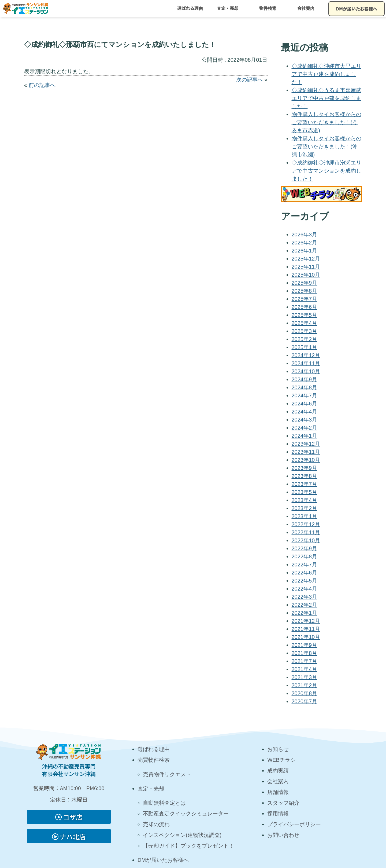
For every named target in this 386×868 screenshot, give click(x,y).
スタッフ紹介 (283, 803)
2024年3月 (305, 420)
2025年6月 (305, 307)
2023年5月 (305, 492)
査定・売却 (228, 8)
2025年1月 (305, 347)
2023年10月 (306, 460)
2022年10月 (306, 540)
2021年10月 (306, 637)
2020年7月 (305, 701)
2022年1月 (305, 613)
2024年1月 (305, 436)
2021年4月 (305, 669)
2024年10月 (306, 371)
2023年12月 (306, 444)
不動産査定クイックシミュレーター (186, 814)
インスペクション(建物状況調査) (182, 835)
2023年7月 (305, 484)
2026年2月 (305, 243)
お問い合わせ (283, 835)
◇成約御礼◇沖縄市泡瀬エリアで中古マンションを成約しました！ (326, 171)
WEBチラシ (281, 760)
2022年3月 (305, 597)
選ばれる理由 (190, 8)
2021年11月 (306, 629)
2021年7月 (305, 661)
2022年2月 (305, 605)
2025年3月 (305, 331)
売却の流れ (156, 824)
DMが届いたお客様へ (357, 9)
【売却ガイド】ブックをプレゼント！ (188, 846)
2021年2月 (305, 685)
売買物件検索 (154, 760)
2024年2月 (305, 428)
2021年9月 (305, 645)
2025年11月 (306, 267)
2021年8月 (305, 653)
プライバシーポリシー (294, 824)
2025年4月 (305, 323)
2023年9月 (305, 468)
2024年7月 (305, 395)
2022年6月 (305, 573)
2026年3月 (305, 235)
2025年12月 (306, 259)
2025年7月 (305, 299)
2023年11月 (306, 452)
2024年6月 (305, 404)
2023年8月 (305, 476)
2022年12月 (306, 524)
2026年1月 (305, 251)
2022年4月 (305, 589)
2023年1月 (305, 516)
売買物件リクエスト (167, 774)
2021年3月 (305, 677)
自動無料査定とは (164, 803)
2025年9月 (305, 283)
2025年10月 (306, 275)
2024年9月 (305, 379)
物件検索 (268, 8)
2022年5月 (305, 581)
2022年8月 (305, 556)
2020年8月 (305, 693)
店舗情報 (278, 792)
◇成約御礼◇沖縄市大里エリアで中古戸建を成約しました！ (326, 74)
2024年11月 (306, 363)
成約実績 (278, 771)
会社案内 (306, 8)
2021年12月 (306, 621)
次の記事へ (250, 80)
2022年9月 (305, 548)
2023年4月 (305, 500)
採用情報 (278, 814)
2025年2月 (305, 339)
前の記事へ (42, 85)
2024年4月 (305, 412)
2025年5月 (305, 315)
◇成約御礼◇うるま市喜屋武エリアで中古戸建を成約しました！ (326, 98)
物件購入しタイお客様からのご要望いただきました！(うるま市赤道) (326, 122)
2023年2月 (305, 508)
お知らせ (278, 749)
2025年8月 (305, 291)
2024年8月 (305, 387)
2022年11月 (306, 532)
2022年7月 (305, 565)
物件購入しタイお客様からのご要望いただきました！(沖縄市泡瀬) (326, 147)
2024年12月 (306, 355)
